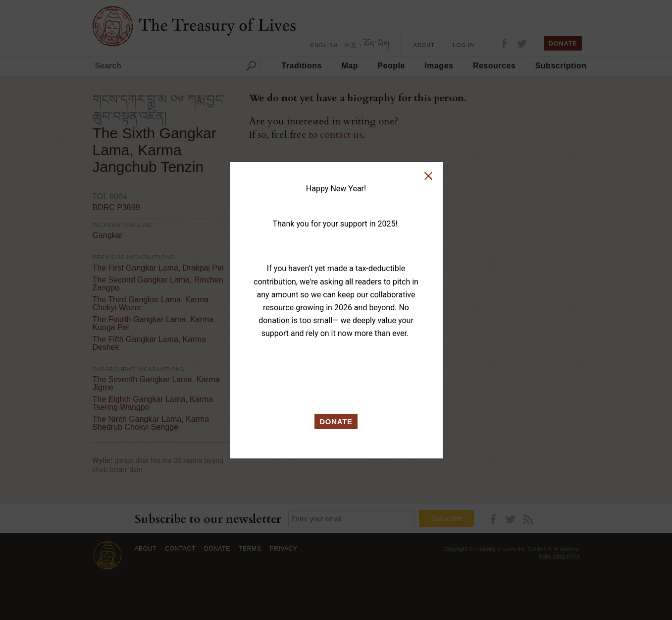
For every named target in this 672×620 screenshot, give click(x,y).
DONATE (336, 422)
